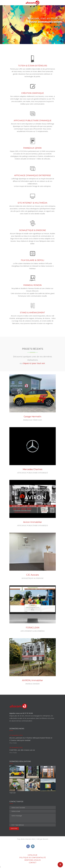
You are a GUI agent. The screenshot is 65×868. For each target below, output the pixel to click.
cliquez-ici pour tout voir (34, 363)
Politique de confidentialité (33, 858)
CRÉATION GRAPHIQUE (33, 93)
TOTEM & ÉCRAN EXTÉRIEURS (33, 66)
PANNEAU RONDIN (32, 285)
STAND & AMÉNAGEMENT (32, 313)
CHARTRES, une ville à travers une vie (22, 750)
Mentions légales (33, 860)
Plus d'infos (13, 743)
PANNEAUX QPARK (32, 148)
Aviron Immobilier (33, 522)
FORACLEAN (33, 628)
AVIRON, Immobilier (32, 680)
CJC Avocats (33, 575)
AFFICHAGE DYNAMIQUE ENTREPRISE (33, 175)
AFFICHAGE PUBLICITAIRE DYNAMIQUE (33, 121)
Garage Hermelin (32, 417)
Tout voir (12, 793)
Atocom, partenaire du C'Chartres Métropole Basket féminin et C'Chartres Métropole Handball (31, 739)
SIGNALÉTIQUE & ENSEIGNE (33, 230)
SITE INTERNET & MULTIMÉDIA (32, 203)
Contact (33, 863)
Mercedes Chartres (32, 469)
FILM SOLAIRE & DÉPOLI (33, 260)
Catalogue (32, 855)
